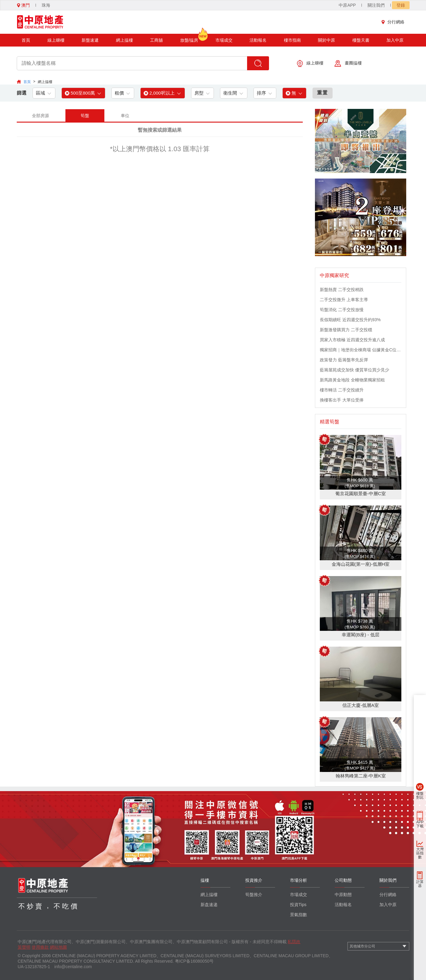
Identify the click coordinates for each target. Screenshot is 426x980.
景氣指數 (299, 915)
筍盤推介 (254, 895)
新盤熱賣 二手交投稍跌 (342, 290)
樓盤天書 (361, 40)
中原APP (347, 5)
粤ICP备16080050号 (194, 961)
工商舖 (156, 40)
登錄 (401, 5)
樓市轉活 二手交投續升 (342, 390)
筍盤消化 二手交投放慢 (342, 310)
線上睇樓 (56, 40)
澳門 (23, 5)
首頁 (26, 40)
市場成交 (224, 40)
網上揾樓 (124, 40)
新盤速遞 (90, 40)
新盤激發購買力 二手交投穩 (346, 330)
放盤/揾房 (189, 38)
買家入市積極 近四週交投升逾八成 (352, 340)
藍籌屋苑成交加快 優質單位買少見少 (354, 370)
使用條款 (40, 947)
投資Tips (298, 905)
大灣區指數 (420, 853)
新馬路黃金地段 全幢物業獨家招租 (352, 380)
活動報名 (258, 40)
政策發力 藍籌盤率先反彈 (344, 360)
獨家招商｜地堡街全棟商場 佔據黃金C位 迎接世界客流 (361, 350)
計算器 (420, 884)
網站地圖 (58, 947)
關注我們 (376, 5)
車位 (125, 116)
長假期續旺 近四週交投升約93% (350, 320)
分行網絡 (394, 22)
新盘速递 (209, 905)
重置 (323, 93)
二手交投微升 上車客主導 (344, 300)
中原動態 (343, 895)
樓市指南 (292, 40)
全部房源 (40, 116)
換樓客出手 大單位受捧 (342, 400)
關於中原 (326, 40)
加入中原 (395, 40)
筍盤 (85, 116)
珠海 (46, 5)
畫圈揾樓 (348, 63)
